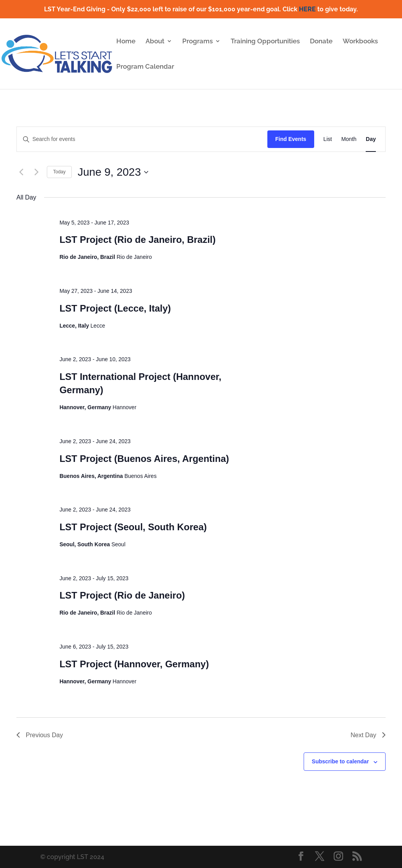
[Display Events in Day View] (371, 139)
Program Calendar (145, 67)
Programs (197, 42)
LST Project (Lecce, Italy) (115, 308)
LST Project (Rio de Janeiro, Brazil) (137, 240)
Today (59, 172)
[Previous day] (21, 172)
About (155, 42)
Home (126, 42)
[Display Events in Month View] (349, 139)
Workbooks (360, 42)
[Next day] (36, 172)
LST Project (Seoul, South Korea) (133, 527)
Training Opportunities (265, 42)
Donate (321, 42)
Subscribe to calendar (340, 761)
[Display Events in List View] (328, 139)
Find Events (291, 139)
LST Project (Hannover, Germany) (134, 664)
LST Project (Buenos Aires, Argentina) (144, 459)
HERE (307, 9)
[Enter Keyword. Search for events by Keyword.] (142, 139)
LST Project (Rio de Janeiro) (122, 595)
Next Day (368, 735)
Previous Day (40, 735)
